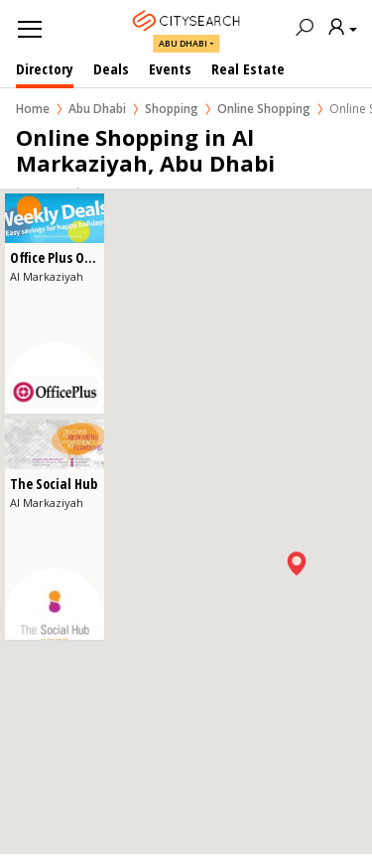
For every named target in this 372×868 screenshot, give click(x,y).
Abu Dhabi (183, 43)
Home (33, 109)
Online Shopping (264, 109)
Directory (45, 68)
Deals (111, 68)
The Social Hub (54, 484)
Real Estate (248, 68)
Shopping (172, 109)
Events (170, 68)
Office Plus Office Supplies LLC (97, 257)
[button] (297, 563)
